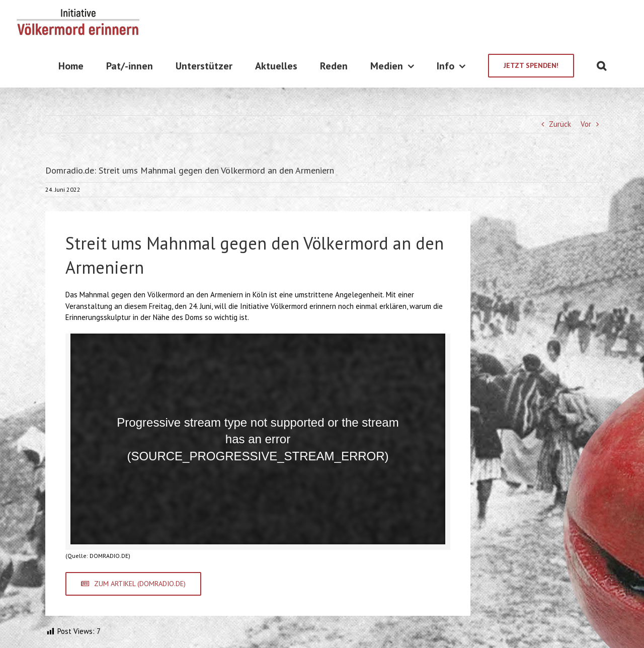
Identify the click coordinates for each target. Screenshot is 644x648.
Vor (586, 124)
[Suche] (601, 66)
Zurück (560, 124)
